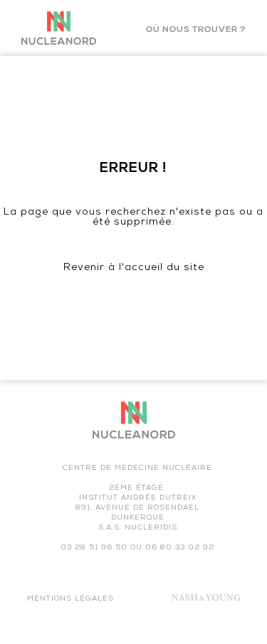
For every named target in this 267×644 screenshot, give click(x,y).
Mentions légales (70, 599)
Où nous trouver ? (196, 30)
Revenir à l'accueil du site (134, 268)
